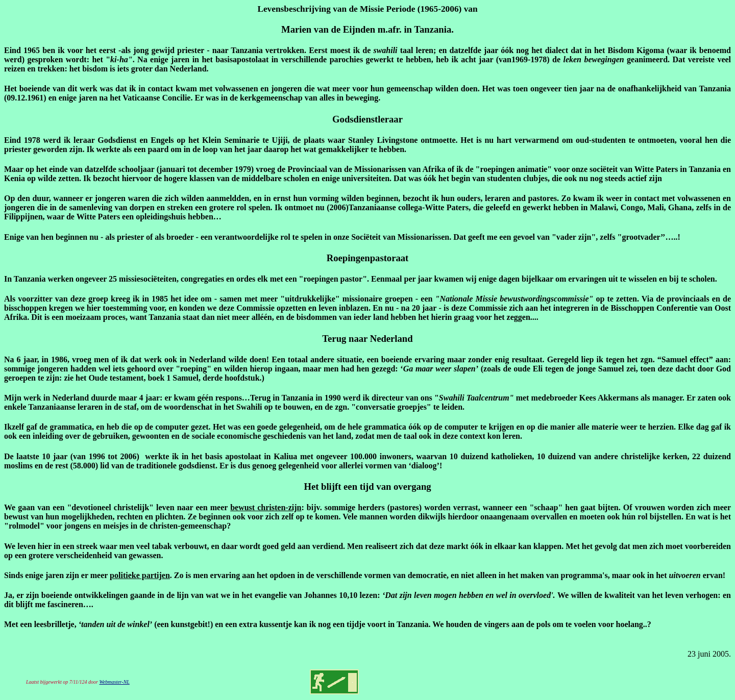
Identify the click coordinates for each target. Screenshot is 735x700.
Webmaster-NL (114, 682)
